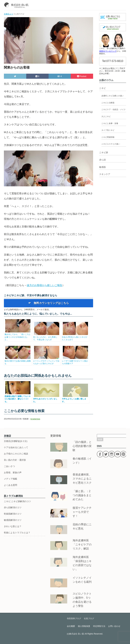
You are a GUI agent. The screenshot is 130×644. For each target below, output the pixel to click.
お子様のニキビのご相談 (16, 454)
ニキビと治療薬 (108, 103)
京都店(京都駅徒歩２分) (16, 441)
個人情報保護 (84, 626)
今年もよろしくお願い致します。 (75, 399)
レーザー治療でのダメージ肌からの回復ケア (75, 361)
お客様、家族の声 (13, 473)
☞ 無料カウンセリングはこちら (49, 303)
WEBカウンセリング (108, 51)
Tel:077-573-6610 (113, 61)
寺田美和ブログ (74, 619)
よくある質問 (10, 485)
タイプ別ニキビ (108, 130)
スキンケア (105, 174)
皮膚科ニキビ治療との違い (113, 96)
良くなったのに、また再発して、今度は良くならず (47, 337)
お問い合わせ (114, 626)
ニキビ (102, 88)
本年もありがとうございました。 (47, 399)
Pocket (82, 76)
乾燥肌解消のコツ (13, 514)
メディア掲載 (10, 479)
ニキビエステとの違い (111, 144)
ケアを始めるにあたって (16, 447)
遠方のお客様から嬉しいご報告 (45, 285)
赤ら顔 (102, 160)
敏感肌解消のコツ (13, 520)
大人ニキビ (106, 116)
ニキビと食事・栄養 (110, 123)
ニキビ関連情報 (108, 137)
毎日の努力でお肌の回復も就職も (18, 361)
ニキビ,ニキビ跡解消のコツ (17, 501)
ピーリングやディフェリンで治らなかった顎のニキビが (47, 361)
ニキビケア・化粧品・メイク (113, 109)
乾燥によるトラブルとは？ (17, 533)
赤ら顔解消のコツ (13, 507)
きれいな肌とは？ (13, 526)
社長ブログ (89, 619)
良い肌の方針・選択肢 (15, 460)
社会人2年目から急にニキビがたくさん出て (75, 337)
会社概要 (71, 626)
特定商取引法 (99, 626)
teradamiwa (35, 419)
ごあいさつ (9, 466)
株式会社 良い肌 (77, 634)
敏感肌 (102, 167)
